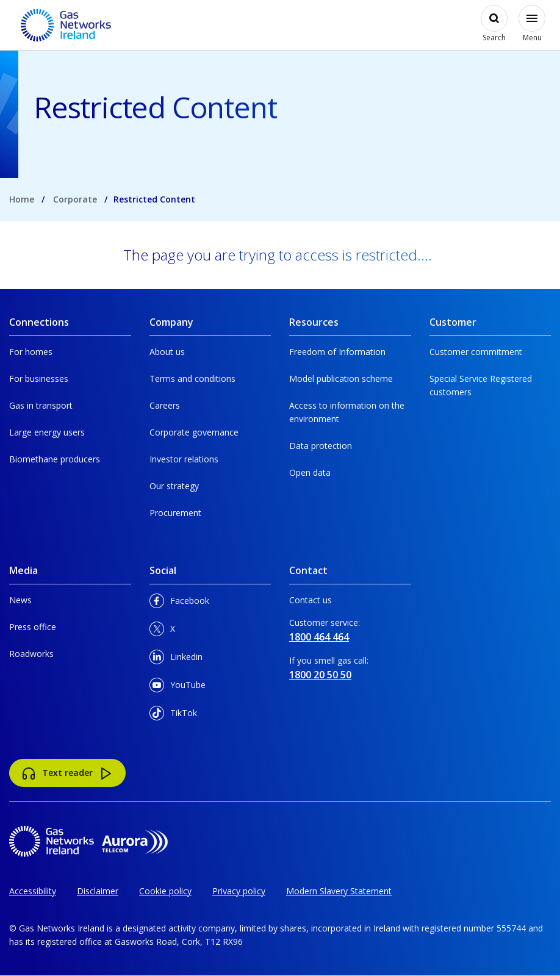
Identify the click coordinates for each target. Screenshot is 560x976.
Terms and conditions (192, 379)
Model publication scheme (341, 379)
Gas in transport (41, 405)
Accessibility (33, 891)
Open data (310, 472)
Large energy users (47, 432)
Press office (33, 627)
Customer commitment (476, 352)
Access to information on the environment (347, 412)
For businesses (39, 379)
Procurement (175, 513)
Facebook (179, 603)
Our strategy (174, 486)
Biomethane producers (55, 459)
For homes (31, 352)
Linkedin (176, 659)
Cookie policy (165, 891)
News (20, 600)
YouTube (178, 687)
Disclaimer (98, 891)
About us (167, 352)
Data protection (321, 446)
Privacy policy (239, 891)
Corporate (75, 199)
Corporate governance (194, 432)
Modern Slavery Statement (339, 891)
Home (22, 199)
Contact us (311, 600)
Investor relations (184, 459)
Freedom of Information (337, 352)
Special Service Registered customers (481, 385)
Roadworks (31, 654)
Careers (165, 405)
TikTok (173, 715)
